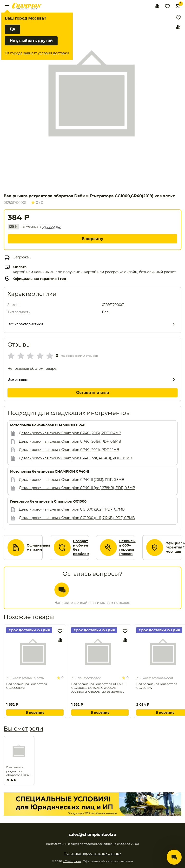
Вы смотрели (23, 729)
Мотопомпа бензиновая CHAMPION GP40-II (50, 472)
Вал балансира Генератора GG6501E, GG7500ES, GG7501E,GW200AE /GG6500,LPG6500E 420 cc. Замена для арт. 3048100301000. (99, 688)
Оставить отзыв (93, 393)
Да (12, 29)
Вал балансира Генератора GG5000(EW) (27, 686)
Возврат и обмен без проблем (81, 548)
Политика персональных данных (92, 854)
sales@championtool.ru (92, 835)
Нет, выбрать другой (31, 41)
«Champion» (72, 861)
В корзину (92, 239)
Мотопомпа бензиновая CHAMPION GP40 (48, 425)
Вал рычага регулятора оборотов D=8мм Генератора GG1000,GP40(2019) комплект (19, 771)
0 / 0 (37, 203)
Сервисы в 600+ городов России (127, 548)
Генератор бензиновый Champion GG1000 (48, 502)
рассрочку (52, 227)
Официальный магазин (40, 548)
